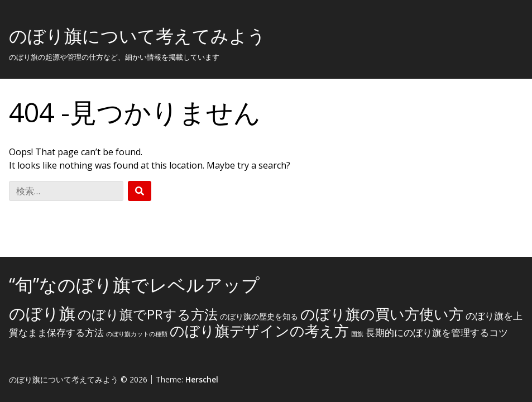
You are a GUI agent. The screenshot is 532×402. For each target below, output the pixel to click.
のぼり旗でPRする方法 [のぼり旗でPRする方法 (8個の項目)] (148, 314)
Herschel (202, 379)
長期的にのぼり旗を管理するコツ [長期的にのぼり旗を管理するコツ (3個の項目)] (437, 332)
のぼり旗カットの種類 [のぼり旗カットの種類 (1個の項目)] (137, 334)
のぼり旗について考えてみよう (137, 35)
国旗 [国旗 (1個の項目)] (357, 334)
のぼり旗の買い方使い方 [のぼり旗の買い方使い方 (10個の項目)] (382, 314)
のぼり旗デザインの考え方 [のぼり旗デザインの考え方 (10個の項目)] (259, 331)
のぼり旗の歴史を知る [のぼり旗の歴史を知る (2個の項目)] (259, 316)
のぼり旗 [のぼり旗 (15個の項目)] (42, 313)
